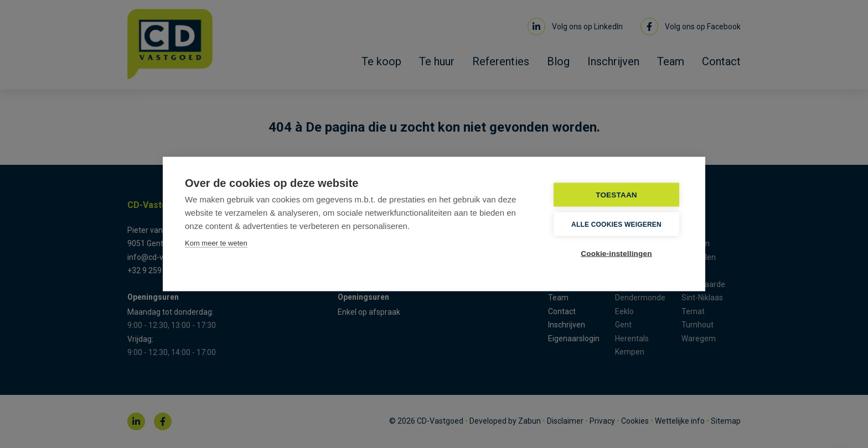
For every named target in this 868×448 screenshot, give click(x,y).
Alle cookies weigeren (616, 224)
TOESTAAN (616, 195)
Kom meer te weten (216, 243)
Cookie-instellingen (616, 254)
